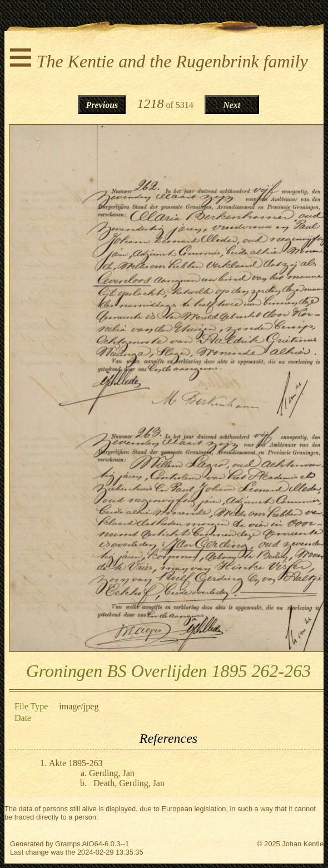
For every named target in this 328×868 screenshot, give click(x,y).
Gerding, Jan (112, 773)
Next (232, 105)
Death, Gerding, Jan (129, 783)
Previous (102, 105)
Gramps (68, 844)
